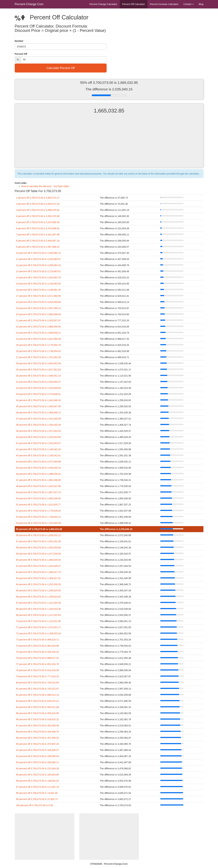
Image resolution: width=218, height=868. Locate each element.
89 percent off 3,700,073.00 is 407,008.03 (37, 738)
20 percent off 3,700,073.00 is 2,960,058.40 (38, 314)
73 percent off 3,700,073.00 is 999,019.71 (37, 640)
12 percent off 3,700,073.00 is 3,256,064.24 (38, 265)
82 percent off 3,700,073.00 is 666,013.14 (37, 695)
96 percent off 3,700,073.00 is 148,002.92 (37, 781)
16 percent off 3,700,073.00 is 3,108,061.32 (38, 290)
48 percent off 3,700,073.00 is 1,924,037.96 (38, 486)
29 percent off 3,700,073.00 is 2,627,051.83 (38, 370)
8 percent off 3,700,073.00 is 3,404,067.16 (38, 241)
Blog (201, 4)
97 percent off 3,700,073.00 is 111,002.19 (37, 787)
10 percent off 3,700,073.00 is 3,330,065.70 (38, 253)
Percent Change (103, 4)
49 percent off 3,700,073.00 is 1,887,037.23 (38, 492)
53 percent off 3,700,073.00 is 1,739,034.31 (38, 517)
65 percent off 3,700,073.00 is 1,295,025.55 (38, 590)
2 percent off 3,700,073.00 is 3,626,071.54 (38, 204)
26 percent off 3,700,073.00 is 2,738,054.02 (38, 351)
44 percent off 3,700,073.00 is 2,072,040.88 (38, 462)
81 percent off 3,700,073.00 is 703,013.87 (37, 689)
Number (19, 41)
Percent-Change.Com (29, 4)
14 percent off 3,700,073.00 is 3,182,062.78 (38, 278)
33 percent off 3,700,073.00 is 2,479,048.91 (38, 394)
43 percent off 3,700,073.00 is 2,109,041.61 (38, 455)
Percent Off (133, 4)
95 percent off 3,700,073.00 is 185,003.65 (37, 775)
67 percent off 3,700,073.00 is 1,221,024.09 (38, 603)
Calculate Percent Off (61, 68)
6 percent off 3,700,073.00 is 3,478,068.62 (38, 228)
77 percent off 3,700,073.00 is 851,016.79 (37, 664)
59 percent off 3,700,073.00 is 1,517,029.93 (38, 554)
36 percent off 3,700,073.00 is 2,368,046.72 (38, 413)
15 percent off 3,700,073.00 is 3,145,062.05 (38, 284)
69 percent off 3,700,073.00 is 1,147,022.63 (38, 615)
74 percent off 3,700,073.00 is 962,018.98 (37, 646)
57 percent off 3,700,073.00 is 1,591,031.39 (38, 541)
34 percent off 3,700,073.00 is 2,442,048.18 (38, 400)
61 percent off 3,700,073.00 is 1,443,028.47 (38, 566)
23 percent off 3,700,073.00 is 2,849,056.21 (38, 333)
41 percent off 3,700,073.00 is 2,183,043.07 (38, 443)
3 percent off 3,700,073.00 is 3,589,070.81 (38, 210)
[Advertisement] (109, 143)
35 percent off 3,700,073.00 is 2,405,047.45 (38, 406)
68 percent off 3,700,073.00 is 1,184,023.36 (38, 609)
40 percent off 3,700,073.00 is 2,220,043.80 (38, 437)
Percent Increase (164, 4)
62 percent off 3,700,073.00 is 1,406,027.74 (38, 572)
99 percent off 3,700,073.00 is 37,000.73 (37, 799)
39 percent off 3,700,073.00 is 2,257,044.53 (38, 431)
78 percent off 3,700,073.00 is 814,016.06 (37, 670)
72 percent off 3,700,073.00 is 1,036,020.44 (38, 633)
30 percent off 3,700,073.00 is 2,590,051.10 (38, 376)
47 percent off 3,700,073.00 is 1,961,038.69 (38, 480)
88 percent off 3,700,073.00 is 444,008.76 (37, 732)
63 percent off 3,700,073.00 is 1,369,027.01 (38, 578)
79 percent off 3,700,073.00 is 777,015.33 (37, 676)
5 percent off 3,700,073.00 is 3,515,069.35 (38, 222)
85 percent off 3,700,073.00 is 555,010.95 (37, 713)
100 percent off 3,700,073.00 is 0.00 (35, 805)
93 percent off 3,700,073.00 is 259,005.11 (37, 762)
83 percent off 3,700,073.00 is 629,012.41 (37, 701)
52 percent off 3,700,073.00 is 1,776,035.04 (38, 511)
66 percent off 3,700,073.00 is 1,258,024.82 (38, 597)
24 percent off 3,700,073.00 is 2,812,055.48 (38, 339)
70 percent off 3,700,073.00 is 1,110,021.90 (38, 621)
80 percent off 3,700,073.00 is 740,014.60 (37, 683)
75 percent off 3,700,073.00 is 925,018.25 (37, 652)
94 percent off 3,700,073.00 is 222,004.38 (37, 768)
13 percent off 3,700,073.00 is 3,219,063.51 (38, 271)
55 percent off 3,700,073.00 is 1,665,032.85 (39, 529)
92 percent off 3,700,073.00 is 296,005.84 (37, 756)
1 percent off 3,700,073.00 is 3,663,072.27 (38, 198)
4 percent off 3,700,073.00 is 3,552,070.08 (38, 216)
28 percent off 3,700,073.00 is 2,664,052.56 (38, 363)
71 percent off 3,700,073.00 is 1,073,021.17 (38, 627)
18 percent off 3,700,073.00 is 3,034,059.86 (38, 302)
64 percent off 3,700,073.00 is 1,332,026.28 (38, 584)
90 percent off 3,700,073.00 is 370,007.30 (37, 744)
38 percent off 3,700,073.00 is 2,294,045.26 (38, 425)
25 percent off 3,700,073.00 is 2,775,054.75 (38, 345)
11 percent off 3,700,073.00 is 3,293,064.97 (38, 259)
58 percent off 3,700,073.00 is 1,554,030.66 (38, 548)
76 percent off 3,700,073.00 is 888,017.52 (37, 658)
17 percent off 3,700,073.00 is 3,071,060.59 (38, 296)
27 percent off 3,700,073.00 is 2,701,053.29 (38, 357)
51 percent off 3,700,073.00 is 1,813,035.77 (38, 505)
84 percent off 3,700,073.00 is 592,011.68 (37, 707)
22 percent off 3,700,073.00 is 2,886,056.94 (38, 327)
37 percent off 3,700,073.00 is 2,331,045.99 (38, 419)
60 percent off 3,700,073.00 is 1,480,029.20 (38, 560)
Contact (189, 4)
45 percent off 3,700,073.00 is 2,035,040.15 (38, 468)
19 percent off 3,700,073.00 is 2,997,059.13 (38, 308)
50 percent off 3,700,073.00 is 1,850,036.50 (38, 498)
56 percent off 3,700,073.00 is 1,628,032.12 (38, 535)
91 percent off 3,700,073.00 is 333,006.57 (37, 750)
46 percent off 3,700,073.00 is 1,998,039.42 (38, 474)
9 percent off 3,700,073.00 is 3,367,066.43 (38, 247)
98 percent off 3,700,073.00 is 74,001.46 (37, 793)
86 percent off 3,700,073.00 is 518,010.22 (37, 719)
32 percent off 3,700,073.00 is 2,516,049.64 (38, 388)
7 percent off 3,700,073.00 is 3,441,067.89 (38, 235)
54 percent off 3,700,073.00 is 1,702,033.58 (38, 523)
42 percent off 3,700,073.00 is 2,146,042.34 (38, 449)
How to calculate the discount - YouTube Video (45, 186)
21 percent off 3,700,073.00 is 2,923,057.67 (38, 320)
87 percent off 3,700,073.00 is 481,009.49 (37, 726)
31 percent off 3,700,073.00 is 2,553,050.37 (38, 382)
